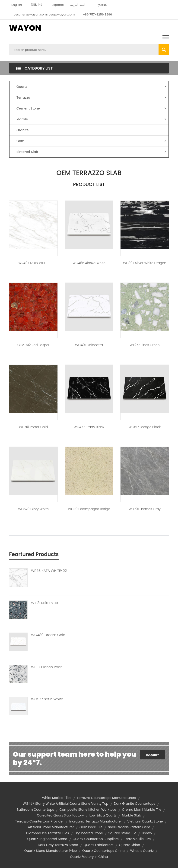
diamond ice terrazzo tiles (48, 833)
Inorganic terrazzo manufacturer (96, 821)
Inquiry (153, 755)
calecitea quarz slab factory (60, 815)
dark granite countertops (135, 804)
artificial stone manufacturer (51, 827)
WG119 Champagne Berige (89, 509)
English (17, 5)
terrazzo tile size (137, 839)
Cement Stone (91, 108)
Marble (91, 119)
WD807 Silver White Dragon (145, 263)
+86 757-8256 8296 (97, 14)
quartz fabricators (98, 845)
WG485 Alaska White (89, 263)
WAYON (25, 28)
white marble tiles (57, 798)
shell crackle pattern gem (129, 827)
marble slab (132, 815)
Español (58, 5)
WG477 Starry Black (89, 427)
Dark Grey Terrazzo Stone (58, 845)
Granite (22, 130)
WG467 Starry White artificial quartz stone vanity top (65, 804)
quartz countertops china (103, 851)
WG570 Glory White (33, 509)
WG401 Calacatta (89, 345)
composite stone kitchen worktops (88, 810)
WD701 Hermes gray (145, 509)
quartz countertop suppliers (96, 839)
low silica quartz (103, 815)
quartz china (130, 845)
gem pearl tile (91, 827)
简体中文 (37, 5)
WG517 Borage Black (145, 427)
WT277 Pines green (145, 345)
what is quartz (142, 851)
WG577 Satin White (47, 699)
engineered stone (89, 833)
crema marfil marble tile (142, 810)
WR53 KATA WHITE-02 (49, 571)
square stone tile (122, 833)
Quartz (91, 87)
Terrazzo (91, 97)
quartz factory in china (89, 857)
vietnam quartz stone (145, 821)
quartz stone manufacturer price (51, 851)
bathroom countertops (35, 810)
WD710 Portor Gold (33, 427)
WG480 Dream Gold (48, 635)
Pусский (102, 5)
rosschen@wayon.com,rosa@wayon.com (44, 14)
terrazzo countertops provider (39, 821)
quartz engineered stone (47, 839)
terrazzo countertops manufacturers (106, 798)
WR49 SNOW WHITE (33, 263)
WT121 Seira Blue (44, 603)
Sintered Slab (91, 152)
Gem (91, 141)
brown (147, 833)
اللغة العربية (78, 5)
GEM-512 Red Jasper (33, 345)
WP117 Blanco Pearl (47, 667)
